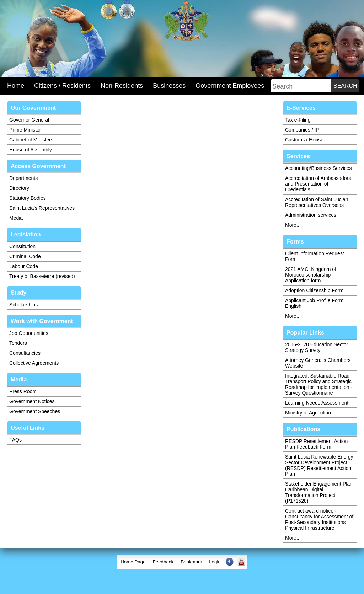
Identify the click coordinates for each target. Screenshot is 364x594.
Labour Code (24, 266)
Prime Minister (25, 130)
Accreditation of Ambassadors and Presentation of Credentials (318, 184)
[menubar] (182, 562)
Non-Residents (122, 86)
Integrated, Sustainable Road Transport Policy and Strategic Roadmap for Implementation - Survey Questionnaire (319, 384)
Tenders (18, 343)
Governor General (29, 120)
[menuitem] (133, 562)
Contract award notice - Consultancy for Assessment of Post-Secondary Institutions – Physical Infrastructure (319, 519)
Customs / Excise (304, 140)
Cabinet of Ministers (31, 140)
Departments (23, 178)
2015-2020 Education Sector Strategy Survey (317, 347)
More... (293, 225)
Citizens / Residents (62, 86)
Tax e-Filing (298, 120)
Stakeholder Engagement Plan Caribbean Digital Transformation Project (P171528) (319, 492)
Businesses (169, 86)
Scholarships (23, 305)
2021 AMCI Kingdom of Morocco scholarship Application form (311, 275)
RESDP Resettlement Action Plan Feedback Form (316, 444)
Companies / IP (302, 130)
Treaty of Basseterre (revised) (42, 276)
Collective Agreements (34, 363)
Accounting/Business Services (318, 168)
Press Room (23, 391)
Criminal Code (25, 256)
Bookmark (191, 562)
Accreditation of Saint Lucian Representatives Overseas (317, 202)
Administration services (311, 215)
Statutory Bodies (28, 198)
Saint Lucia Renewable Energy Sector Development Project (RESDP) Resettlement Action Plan (319, 465)
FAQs (15, 440)
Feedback (163, 562)
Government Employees (230, 86)
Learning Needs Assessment (317, 403)
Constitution (22, 246)
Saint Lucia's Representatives (42, 208)
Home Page (133, 562)
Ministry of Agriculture (309, 413)
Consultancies (25, 353)
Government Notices (32, 401)
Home (16, 86)
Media (16, 218)
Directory (19, 188)
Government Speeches (35, 411)
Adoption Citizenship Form (314, 290)
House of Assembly (31, 150)
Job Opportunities (29, 333)
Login (215, 562)
